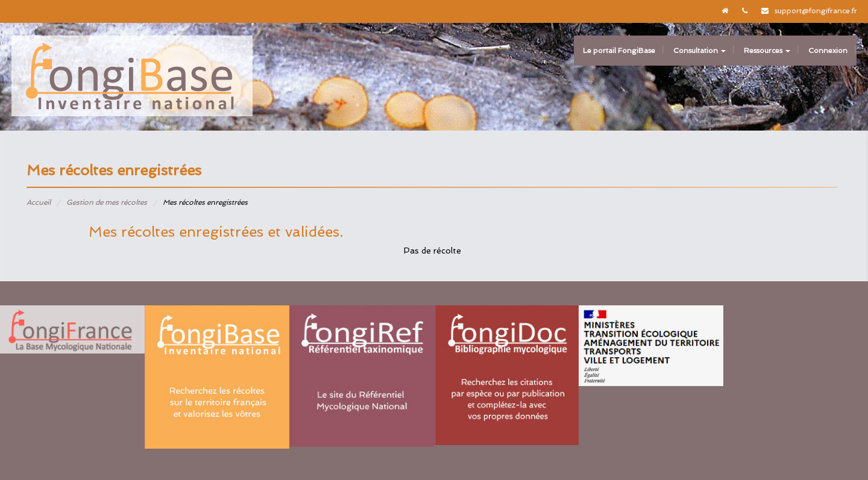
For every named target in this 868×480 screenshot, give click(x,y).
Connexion (828, 51)
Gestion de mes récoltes (107, 202)
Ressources (767, 51)
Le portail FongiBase (619, 51)
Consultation (700, 51)
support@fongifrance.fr (816, 11)
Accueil (39, 202)
